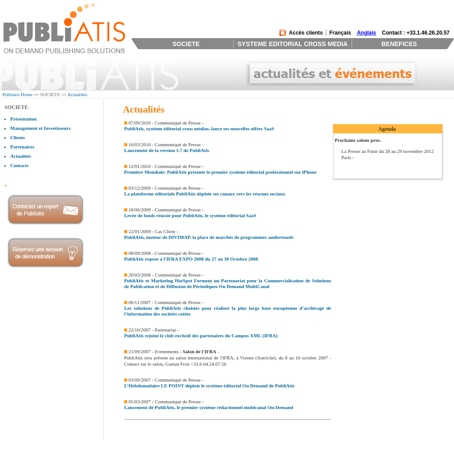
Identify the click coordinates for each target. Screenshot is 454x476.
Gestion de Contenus (117, 454)
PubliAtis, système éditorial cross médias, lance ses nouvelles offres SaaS (199, 129)
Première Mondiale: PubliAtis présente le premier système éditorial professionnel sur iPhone (220, 172)
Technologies (109, 472)
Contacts (20, 165)
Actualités (77, 94)
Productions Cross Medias (122, 460)
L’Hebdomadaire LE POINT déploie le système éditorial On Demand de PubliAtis (209, 386)
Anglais (366, 33)
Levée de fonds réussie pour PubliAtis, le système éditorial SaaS (190, 215)
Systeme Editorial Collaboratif (126, 449)
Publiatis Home (18, 94)
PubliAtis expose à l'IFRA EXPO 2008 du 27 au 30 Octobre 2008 (191, 259)
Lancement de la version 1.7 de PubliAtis (167, 150)
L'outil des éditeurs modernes (216, 443)
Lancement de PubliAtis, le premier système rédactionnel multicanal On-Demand (209, 407)
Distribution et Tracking (120, 466)
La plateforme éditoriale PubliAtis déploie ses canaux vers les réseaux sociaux (205, 194)
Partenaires (22, 147)
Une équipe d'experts (207, 454)
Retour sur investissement (212, 449)
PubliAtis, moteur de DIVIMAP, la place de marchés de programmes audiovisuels (209, 237)
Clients (18, 137)
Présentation (23, 119)
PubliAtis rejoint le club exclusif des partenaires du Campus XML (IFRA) (201, 336)
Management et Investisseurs (40, 128)
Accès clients (306, 33)
